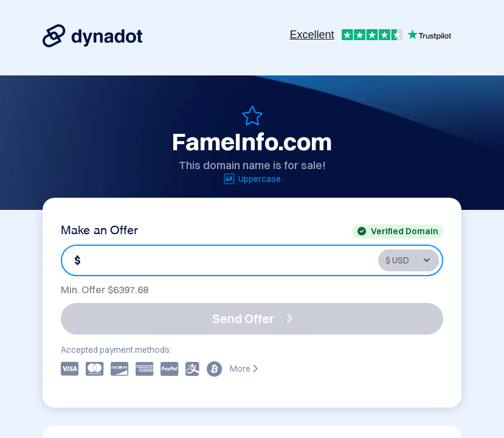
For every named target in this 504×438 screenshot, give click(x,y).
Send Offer (252, 318)
